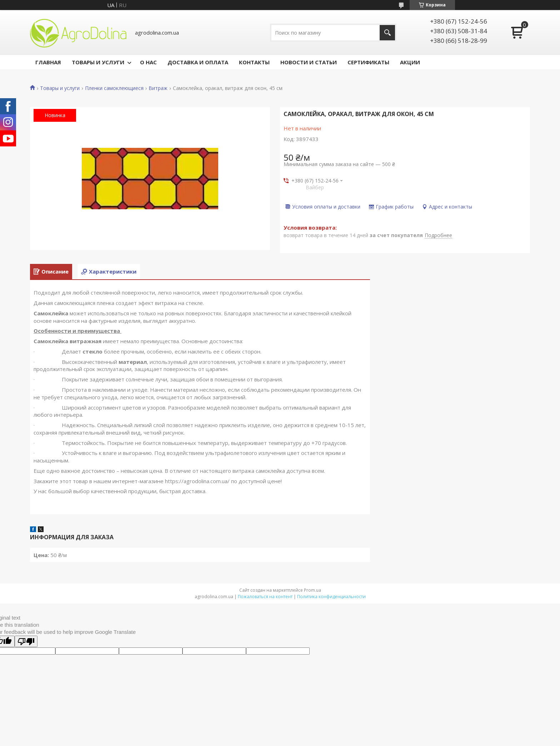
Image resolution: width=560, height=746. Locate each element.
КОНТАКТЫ (254, 62)
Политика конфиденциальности (331, 597)
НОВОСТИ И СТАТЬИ (309, 62)
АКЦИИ (410, 62)
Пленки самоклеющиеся (114, 88)
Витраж (158, 88)
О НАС (148, 62)
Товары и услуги (60, 88)
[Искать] (387, 33)
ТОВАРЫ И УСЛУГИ (98, 62)
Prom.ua (312, 590)
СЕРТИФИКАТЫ (368, 62)
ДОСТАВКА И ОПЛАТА (198, 62)
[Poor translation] (26, 641)
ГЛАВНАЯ (48, 62)
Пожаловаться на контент (265, 597)
